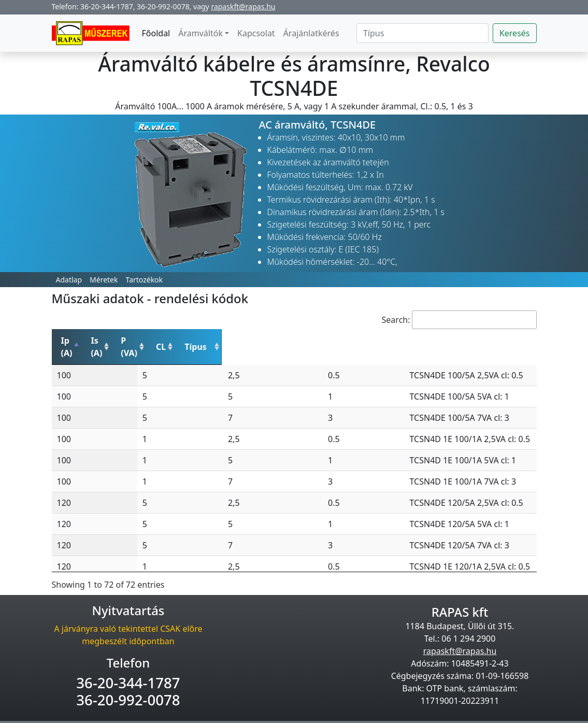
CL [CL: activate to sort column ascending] (277, 341)
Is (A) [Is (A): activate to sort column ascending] (141, 341)
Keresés (515, 33)
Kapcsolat (256, 33)
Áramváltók (200, 33)
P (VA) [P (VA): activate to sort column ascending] (211, 341)
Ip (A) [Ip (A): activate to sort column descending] (72, 341)
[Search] (422, 33)
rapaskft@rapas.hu (243, 6)
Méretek (104, 280)
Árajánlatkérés (311, 33)
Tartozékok (144, 280)
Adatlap (69, 280)
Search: (459, 320)
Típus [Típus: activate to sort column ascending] (332, 341)
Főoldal (156, 33)
